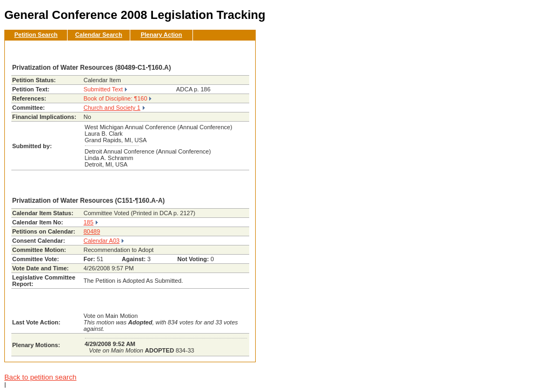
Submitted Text (104, 89)
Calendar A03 (102, 241)
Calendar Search (99, 35)
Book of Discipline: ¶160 (116, 98)
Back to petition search (40, 377)
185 (89, 222)
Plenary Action (161, 35)
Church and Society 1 (112, 108)
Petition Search (36, 35)
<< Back (229, 52)
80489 (92, 231)
